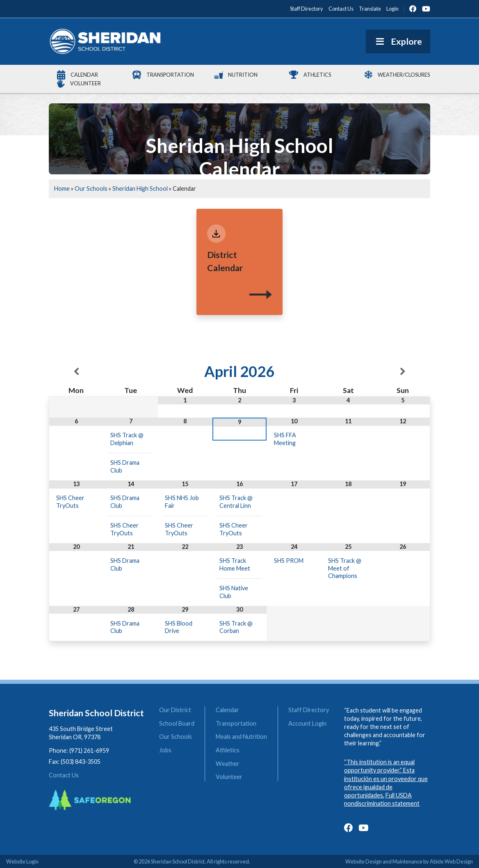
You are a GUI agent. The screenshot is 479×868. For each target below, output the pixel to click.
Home (62, 188)
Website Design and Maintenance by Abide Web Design (409, 861)
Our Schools (91, 188)
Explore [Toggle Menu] (398, 41)
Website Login (22, 861)
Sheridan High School (140, 188)
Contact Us (64, 775)
